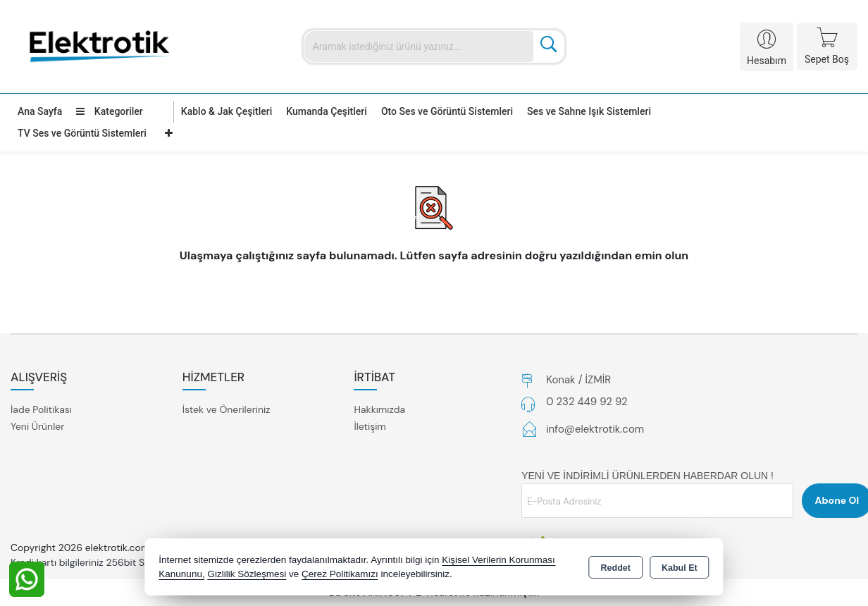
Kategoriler (109, 111)
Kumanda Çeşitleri (327, 111)
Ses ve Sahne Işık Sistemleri (589, 111)
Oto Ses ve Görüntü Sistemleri (447, 111)
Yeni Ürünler (37, 426)
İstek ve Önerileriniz (227, 409)
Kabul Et (680, 568)
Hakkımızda (379, 409)
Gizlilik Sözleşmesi (247, 574)
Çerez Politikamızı (340, 574)
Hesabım (767, 61)
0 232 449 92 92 (587, 402)
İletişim (370, 426)
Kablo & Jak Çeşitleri (227, 111)
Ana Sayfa (40, 111)
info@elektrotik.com (595, 429)
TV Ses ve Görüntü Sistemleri (82, 133)
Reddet (616, 568)
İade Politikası (41, 409)
